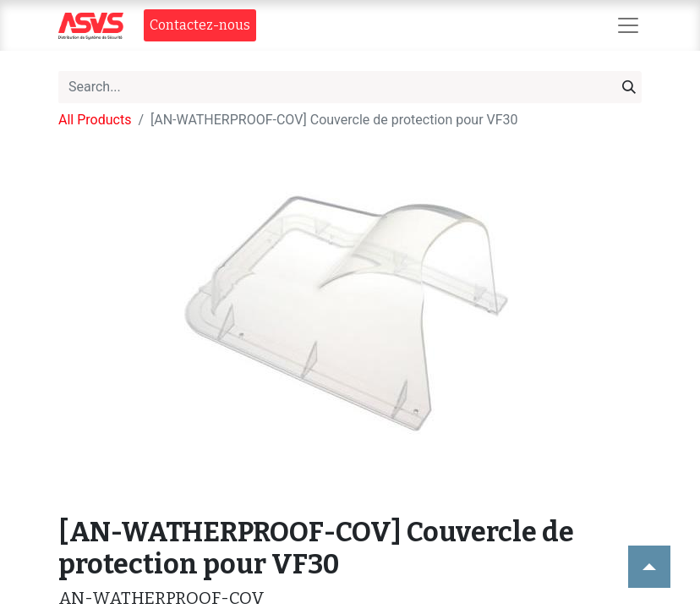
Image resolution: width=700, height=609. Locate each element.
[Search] (629, 87)
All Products (95, 120)
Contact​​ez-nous (200, 25)
